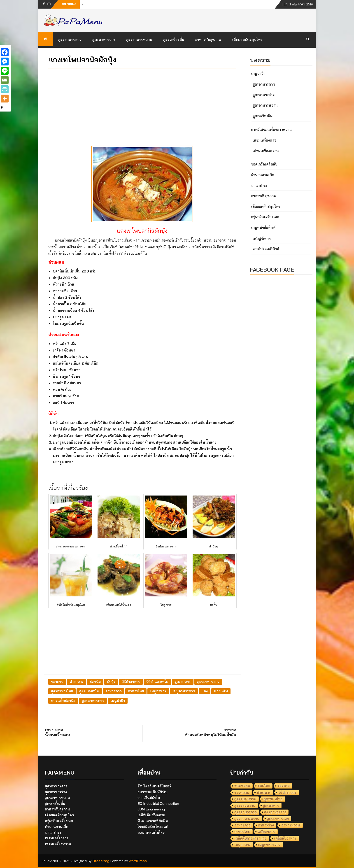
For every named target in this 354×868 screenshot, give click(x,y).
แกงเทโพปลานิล (63, 700)
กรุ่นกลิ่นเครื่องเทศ (265, 217)
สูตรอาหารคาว (70, 40)
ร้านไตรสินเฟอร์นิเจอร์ (154, 786)
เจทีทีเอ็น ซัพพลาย (151, 815)
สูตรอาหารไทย (62, 691)
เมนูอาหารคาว (184, 691)
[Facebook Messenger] (5, 62)
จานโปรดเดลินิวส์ (266, 249)
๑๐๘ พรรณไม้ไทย (151, 832)
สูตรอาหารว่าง (104, 40)
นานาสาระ (259, 185)
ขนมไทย (264, 786)
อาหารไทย (136, 691)
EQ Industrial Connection (158, 803)
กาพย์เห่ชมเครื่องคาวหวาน (271, 129)
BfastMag (101, 861)
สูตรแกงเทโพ (89, 691)
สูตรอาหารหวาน (139, 40)
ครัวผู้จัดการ (262, 238)
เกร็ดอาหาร (266, 832)
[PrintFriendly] (5, 89)
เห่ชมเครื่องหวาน (266, 151)
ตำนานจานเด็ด (263, 175)
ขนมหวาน (242, 786)
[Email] (5, 80)
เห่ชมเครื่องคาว (264, 140)
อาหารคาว (114, 691)
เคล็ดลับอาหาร (285, 838)
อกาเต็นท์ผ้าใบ (149, 798)
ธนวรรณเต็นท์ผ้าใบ (153, 792)
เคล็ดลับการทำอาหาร (250, 838)
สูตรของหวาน (245, 805)
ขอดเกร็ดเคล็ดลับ (264, 164)
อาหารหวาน (291, 825)
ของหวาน (242, 792)
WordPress (138, 861)
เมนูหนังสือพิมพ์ (263, 227)
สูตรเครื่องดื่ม (174, 40)
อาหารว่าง (266, 825)
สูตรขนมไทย (273, 799)
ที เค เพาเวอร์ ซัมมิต (153, 821)
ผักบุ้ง (111, 682)
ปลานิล (95, 682)
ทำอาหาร (77, 682)
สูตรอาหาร (183, 682)
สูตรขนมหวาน (245, 799)
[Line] (5, 71)
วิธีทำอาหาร (131, 682)
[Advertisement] (142, 103)
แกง (205, 691)
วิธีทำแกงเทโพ (157, 682)
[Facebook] (5, 52)
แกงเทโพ (221, 691)
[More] (5, 99)
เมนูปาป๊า (118, 700)
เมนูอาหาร (158, 691)
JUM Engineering (151, 809)
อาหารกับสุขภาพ (208, 40)
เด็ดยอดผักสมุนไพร (247, 40)
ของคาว (57, 682)
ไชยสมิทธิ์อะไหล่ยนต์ (153, 826)
